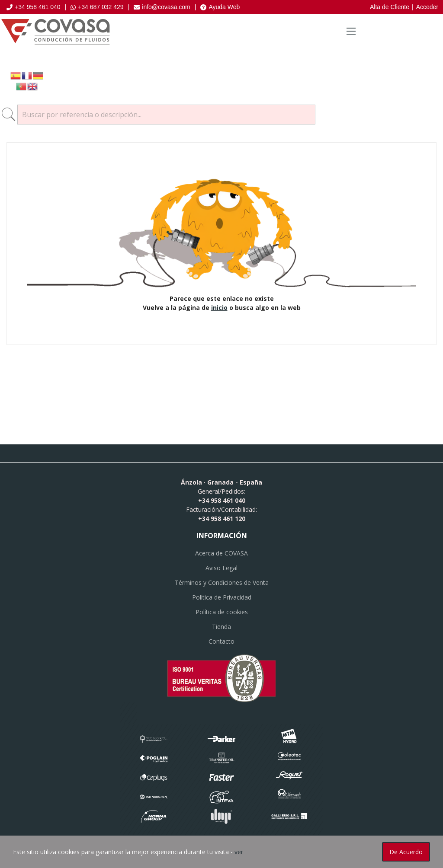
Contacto (221, 641)
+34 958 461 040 (34, 7)
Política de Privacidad (222, 597)
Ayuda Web (220, 7)
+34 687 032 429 (97, 7)
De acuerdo (406, 852)
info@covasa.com (162, 7)
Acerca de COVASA (221, 553)
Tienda (221, 627)
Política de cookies (222, 612)
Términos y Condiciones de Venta (222, 582)
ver (239, 852)
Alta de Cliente (390, 7)
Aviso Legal (221, 568)
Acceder (427, 7)
